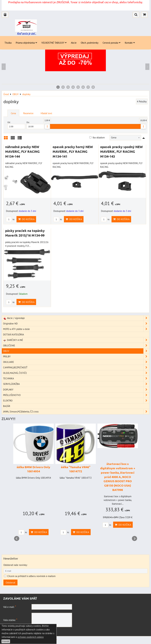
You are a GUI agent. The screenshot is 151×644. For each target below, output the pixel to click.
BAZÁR (7, 406)
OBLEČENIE (76, 345)
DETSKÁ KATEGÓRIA (14, 334)
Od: (16, 125)
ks (10, 219)
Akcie (74, 43)
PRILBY (76, 356)
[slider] (47, 126)
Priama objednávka (26, 43)
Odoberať (10, 582)
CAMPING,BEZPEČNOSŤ (76, 367)
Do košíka (26, 219)
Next (134, 539)
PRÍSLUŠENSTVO (76, 395)
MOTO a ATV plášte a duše (76, 329)
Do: (35, 125)
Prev (17, 539)
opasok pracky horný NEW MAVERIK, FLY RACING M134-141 (73, 152)
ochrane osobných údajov (31, 637)
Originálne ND (76, 324)
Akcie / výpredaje (76, 318)
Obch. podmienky (90, 43)
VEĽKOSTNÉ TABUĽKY (54, 43)
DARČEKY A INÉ (76, 340)
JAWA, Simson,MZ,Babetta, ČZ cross (76, 412)
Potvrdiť (6, 641)
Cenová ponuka (112, 43)
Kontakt (130, 43)
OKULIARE (76, 362)
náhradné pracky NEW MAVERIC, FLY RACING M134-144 (22, 152)
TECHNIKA (76, 378)
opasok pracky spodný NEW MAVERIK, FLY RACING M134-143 (121, 152)
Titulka (8, 43)
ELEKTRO (76, 401)
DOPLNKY (76, 390)
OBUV (76, 351)
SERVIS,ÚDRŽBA (76, 384)
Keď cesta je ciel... (27, 33)
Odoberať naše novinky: (15, 565)
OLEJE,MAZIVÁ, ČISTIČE (76, 373)
